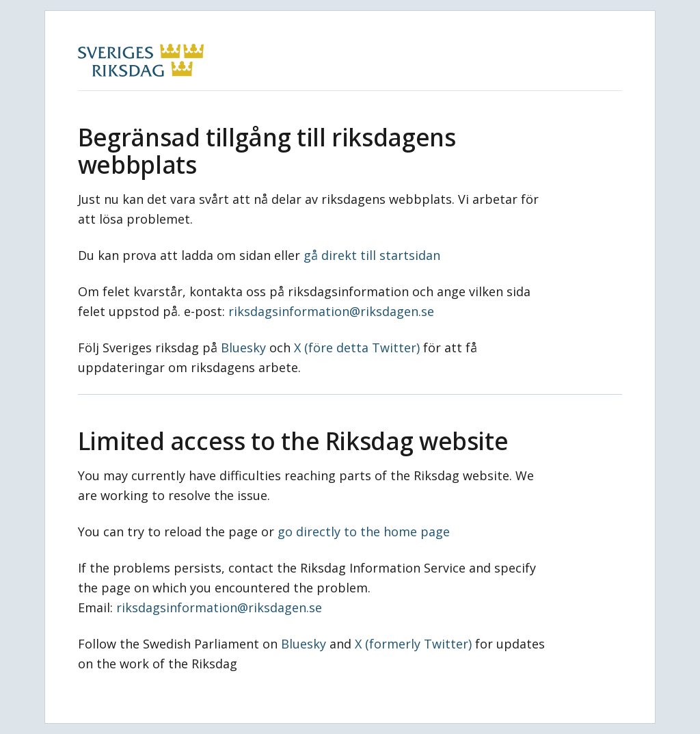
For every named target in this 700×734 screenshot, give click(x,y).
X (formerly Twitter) (413, 644)
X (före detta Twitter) (357, 348)
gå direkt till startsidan (372, 255)
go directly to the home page (364, 532)
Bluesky (243, 348)
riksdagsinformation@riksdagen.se (331, 311)
